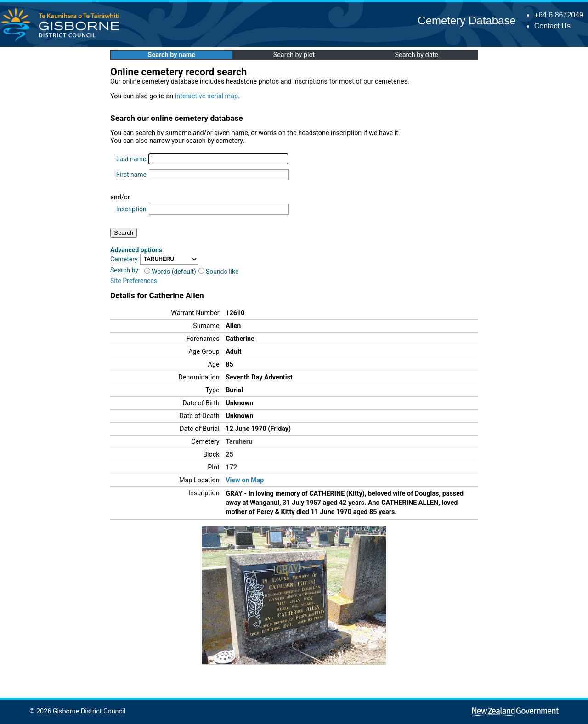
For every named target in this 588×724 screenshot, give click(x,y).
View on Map (245, 480)
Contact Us (552, 26)
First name (131, 175)
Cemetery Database (466, 20)
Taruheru (239, 442)
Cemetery (124, 259)
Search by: (125, 270)
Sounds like (219, 271)
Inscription (131, 209)
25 (229, 455)
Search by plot (294, 55)
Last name (131, 159)
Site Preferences (134, 281)
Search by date (416, 55)
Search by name (172, 55)
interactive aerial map (206, 96)
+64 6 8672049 (559, 15)
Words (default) (170, 271)
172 (231, 467)
